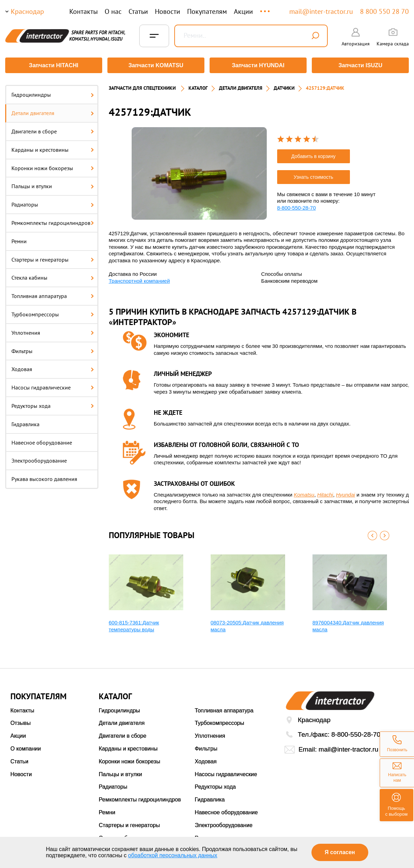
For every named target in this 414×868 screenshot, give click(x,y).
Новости (168, 11)
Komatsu (304, 493)
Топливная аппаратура (53, 295)
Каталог (198, 87)
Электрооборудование (39, 459)
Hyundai (346, 493)
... (266, 8)
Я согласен (340, 852)
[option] (199, 172)
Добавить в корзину (314, 155)
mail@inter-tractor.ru (321, 11)
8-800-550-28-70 (297, 206)
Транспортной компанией (139, 279)
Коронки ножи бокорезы (53, 166)
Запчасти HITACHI (53, 65)
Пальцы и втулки (53, 185)
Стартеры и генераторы (53, 258)
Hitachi (325, 493)
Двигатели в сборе (53, 130)
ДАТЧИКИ (284, 87)
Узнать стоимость (314, 175)
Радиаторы (53, 203)
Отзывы (21, 722)
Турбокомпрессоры (53, 313)
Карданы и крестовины (53, 148)
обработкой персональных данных (173, 855)
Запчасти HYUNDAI (258, 65)
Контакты (83, 11)
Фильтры (53, 349)
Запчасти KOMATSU (156, 65)
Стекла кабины (53, 276)
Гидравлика (25, 422)
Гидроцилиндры (53, 93)
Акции (243, 11)
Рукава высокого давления (44, 477)
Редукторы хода (53, 404)
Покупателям (207, 11)
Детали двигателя (53, 112)
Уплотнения (53, 331)
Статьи (138, 11)
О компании (26, 747)
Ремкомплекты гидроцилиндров (53, 221)
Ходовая (53, 368)
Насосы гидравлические (53, 386)
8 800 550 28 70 (384, 11)
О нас (113, 11)
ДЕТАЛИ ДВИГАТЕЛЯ (241, 87)
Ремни (19, 239)
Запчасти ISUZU (361, 65)
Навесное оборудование (42, 441)
